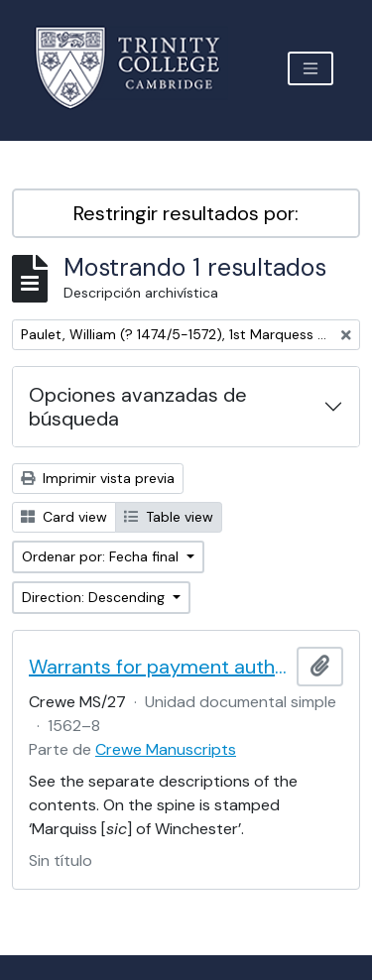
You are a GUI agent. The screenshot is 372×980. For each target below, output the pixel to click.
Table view (169, 517)
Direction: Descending (95, 597)
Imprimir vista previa (98, 478)
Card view (64, 517)
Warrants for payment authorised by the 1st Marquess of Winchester (159, 667)
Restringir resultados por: (186, 213)
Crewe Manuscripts (166, 749)
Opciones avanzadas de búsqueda (138, 407)
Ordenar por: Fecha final (102, 556)
